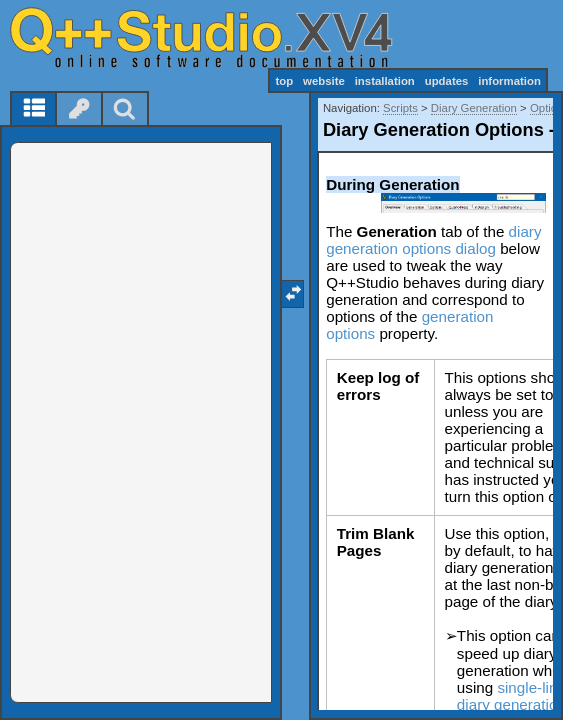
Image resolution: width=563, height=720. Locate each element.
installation (385, 81)
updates (447, 81)
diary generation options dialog (433, 240)
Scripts (400, 108)
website (324, 81)
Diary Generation (474, 108)
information (509, 81)
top (284, 81)
